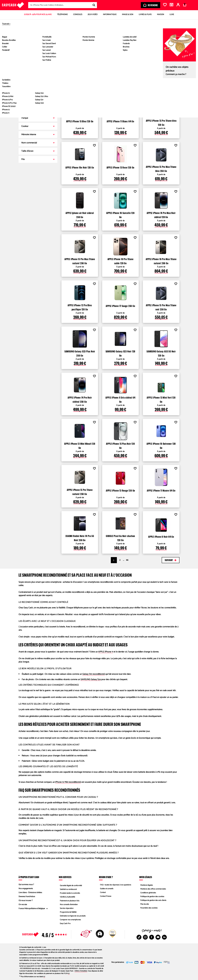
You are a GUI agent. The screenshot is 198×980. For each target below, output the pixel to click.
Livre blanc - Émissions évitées (30, 893)
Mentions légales (146, 885)
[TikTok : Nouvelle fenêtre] (139, 937)
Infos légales (146, 877)
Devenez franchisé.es (27, 897)
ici (69, 973)
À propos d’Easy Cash (29, 877)
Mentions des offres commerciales (153, 889)
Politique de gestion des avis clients (153, 901)
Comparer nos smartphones (70, 921)
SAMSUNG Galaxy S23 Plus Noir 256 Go (80, 353)
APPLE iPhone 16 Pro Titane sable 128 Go (121, 261)
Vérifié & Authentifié (67, 897)
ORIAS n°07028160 (81, 971)
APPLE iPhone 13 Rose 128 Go (121, 167)
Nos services (65, 877)
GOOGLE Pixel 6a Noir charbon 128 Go (120, 538)
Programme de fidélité (68, 913)
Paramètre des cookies (148, 909)
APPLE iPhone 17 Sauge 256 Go (120, 306)
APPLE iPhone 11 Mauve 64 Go (161, 490)
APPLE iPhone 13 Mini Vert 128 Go (161, 399)
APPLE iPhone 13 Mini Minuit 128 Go (80, 445)
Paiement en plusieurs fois (69, 901)
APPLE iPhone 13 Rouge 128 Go (120, 490)
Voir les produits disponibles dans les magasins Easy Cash (102, 90)
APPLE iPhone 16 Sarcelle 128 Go (120, 215)
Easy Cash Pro (64, 925)
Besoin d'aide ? (106, 877)
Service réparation (66, 909)
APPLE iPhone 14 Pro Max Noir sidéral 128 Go (161, 215)
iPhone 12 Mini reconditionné (68, 782)
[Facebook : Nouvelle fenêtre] (152, 937)
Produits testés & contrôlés (69, 893)
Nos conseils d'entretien (68, 905)
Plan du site (144, 905)
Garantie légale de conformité (70, 885)
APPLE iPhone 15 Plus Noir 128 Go (120, 445)
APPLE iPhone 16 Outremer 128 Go (161, 445)
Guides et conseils (106, 889)
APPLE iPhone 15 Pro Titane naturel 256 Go (80, 492)
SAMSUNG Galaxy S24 (91, 679)
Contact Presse (105, 897)
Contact (102, 893)
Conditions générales (148, 893)
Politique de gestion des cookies (152, 897)
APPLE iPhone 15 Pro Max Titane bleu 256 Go (161, 168)
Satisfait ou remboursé (68, 889)
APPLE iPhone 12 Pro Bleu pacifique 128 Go (80, 307)
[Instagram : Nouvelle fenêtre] (145, 937)
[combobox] (63, 5)
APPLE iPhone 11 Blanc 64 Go (120, 121)
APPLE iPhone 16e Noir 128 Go (80, 167)
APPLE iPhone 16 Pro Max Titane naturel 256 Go (161, 261)
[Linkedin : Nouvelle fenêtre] (164, 937)
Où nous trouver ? (26, 901)
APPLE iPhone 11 (106, 652)
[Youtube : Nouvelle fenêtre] (158, 937)
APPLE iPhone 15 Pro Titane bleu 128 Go (161, 122)
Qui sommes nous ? (26, 885)
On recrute (23, 905)
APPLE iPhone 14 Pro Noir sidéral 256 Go (80, 399)
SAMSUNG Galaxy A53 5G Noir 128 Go (161, 353)
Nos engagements (26, 889)
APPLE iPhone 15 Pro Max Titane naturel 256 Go (80, 261)
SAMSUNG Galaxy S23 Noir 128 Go (121, 353)
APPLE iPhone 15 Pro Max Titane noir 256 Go (161, 307)
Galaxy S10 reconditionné (94, 674)
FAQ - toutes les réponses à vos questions (115, 885)
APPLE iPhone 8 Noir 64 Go (161, 536)
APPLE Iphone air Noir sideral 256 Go (80, 215)
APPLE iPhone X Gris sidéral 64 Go (120, 399)
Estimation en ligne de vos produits (72, 917)
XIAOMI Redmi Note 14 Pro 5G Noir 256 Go (80, 538)
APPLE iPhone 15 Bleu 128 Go (80, 121)
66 (127, 560)
